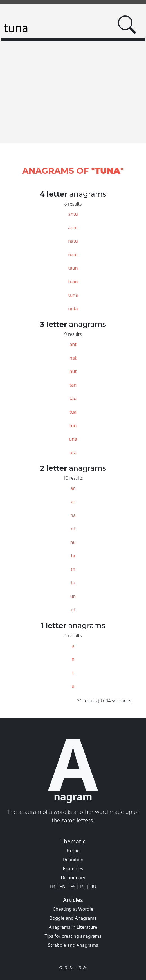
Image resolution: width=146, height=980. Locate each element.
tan (73, 385)
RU (93, 887)
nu (73, 542)
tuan (73, 282)
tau (73, 398)
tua (73, 412)
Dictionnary (73, 878)
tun (73, 425)
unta (73, 309)
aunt (73, 227)
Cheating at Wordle (73, 909)
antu (73, 214)
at (73, 502)
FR (52, 887)
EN (63, 887)
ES (73, 887)
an (73, 488)
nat (73, 358)
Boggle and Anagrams (73, 918)
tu (73, 583)
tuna (73, 295)
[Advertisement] (73, 101)
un (73, 596)
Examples (73, 869)
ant (73, 344)
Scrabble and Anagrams (73, 945)
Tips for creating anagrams (73, 936)
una (73, 439)
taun (73, 268)
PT (83, 887)
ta (73, 556)
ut (73, 610)
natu (73, 241)
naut (73, 255)
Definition (73, 860)
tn (73, 569)
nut (73, 371)
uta (73, 452)
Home (73, 850)
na (73, 515)
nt (73, 529)
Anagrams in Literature (73, 927)
